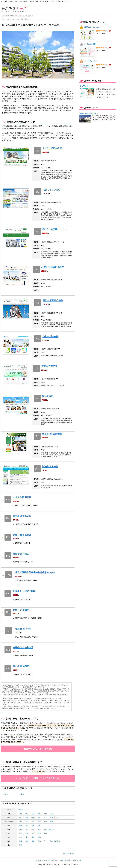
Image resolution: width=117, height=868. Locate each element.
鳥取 (27, 833)
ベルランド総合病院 (52, 148)
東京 (21, 818)
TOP (3, 16)
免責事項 (68, 860)
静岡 (27, 825)
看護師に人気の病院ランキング (15, 16)
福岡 (21, 841)
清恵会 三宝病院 (49, 366)
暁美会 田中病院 (23, 629)
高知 (39, 837)
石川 (33, 821)
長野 (51, 821)
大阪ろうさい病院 (51, 190)
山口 (45, 833)
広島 (21, 833)
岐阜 (21, 825)
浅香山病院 (47, 396)
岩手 (27, 814)
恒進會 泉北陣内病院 (52, 434)
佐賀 (27, 841)
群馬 (58, 818)
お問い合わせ (41, 860)
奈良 (45, 829)
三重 (39, 825)
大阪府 (27, 16)
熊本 (39, 841)
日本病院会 (24, 701)
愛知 (33, 825)
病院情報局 (37, 701)
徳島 (21, 837)
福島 (51, 814)
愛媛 (33, 837)
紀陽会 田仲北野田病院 (24, 591)
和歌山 (51, 829)
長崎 (33, 841)
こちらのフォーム (30, 708)
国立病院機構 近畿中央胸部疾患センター (35, 572)
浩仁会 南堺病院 (21, 666)
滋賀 (21, 829)
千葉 (39, 818)
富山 (27, 821)
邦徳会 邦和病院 (21, 554)
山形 (45, 814)
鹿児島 (57, 841)
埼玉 (27, 818)
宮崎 (51, 841)
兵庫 (39, 829)
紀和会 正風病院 (50, 467)
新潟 (21, 821)
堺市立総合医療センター (54, 229)
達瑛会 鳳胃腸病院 (22, 535)
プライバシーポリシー (55, 860)
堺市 (22, 794)
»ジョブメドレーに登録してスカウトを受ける (38, 778)
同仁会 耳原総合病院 (53, 301)
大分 (45, 841)
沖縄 (21, 845)
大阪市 (6, 794)
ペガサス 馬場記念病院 (52, 267)
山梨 (45, 821)
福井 (39, 821)
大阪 (33, 829)
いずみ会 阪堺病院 (22, 497)
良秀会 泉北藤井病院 (23, 648)
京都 (27, 829)
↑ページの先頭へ (69, 853)
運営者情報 (77, 860)
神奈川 (33, 818)
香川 (27, 837)
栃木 (45, 818)
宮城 (33, 814)
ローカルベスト (59, 701)
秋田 (39, 814)
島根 (33, 833)
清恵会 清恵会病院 (22, 516)
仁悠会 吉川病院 (21, 610)
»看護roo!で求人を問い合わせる (38, 749)
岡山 (39, 833)
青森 (21, 814)
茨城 (51, 818)
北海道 (21, 810)
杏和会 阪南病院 (50, 337)
